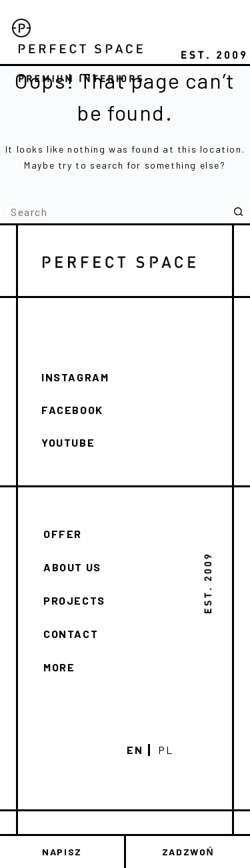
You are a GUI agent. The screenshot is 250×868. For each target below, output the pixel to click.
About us (72, 567)
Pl (165, 750)
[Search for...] (113, 212)
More (59, 667)
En (135, 750)
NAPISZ (62, 852)
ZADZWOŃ (188, 852)
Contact (71, 634)
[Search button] (238, 212)
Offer (63, 534)
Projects (74, 600)
